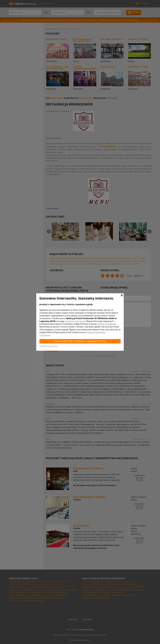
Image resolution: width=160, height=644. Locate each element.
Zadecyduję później (48, 346)
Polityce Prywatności (107, 324)
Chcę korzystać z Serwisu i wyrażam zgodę (80, 341)
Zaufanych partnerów (75, 321)
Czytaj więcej (45, 335)
